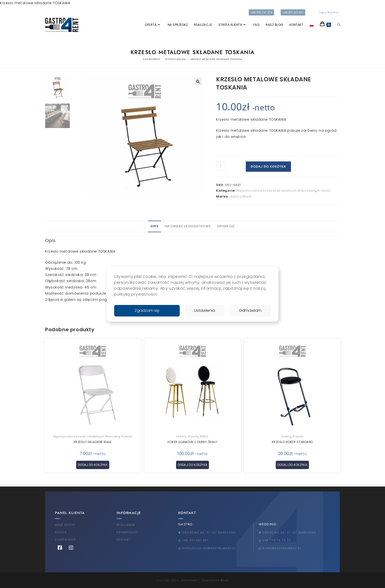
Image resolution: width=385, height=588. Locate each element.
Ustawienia (205, 310)
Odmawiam (250, 310)
